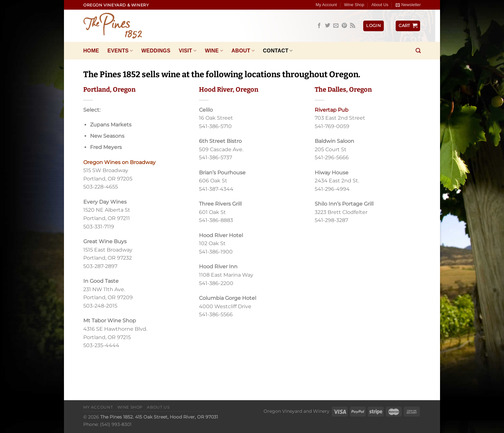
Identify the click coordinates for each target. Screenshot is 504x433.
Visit (188, 51)
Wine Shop (354, 5)
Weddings (156, 51)
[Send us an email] (336, 26)
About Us (380, 5)
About (243, 51)
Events (120, 51)
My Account (326, 5)
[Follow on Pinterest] (344, 26)
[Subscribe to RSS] (353, 26)
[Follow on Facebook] (319, 26)
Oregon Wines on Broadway (119, 162)
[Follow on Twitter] (328, 26)
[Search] (418, 51)
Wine (214, 51)
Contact (278, 51)
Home (91, 51)
